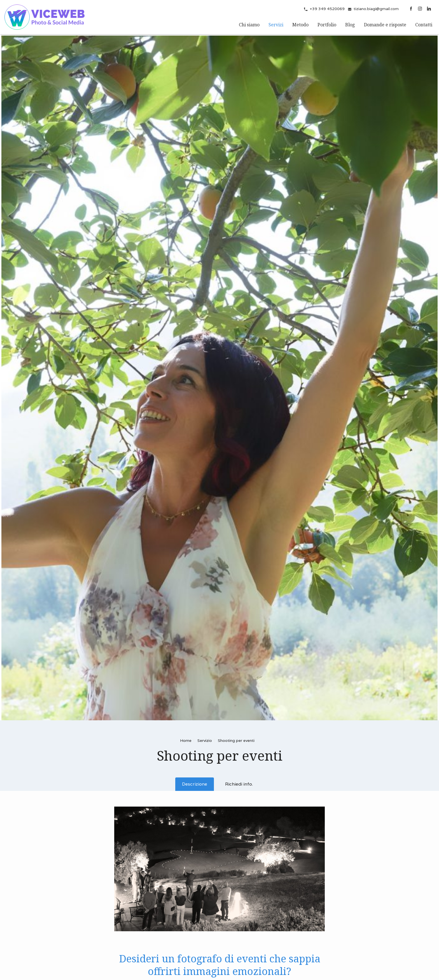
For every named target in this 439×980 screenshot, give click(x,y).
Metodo (300, 25)
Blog (350, 25)
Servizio (205, 740)
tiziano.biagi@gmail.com (376, 9)
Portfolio (327, 25)
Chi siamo (249, 25)
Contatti (424, 25)
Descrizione (195, 784)
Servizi (276, 25)
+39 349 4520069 (327, 9)
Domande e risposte (385, 25)
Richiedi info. (239, 784)
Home (186, 740)
